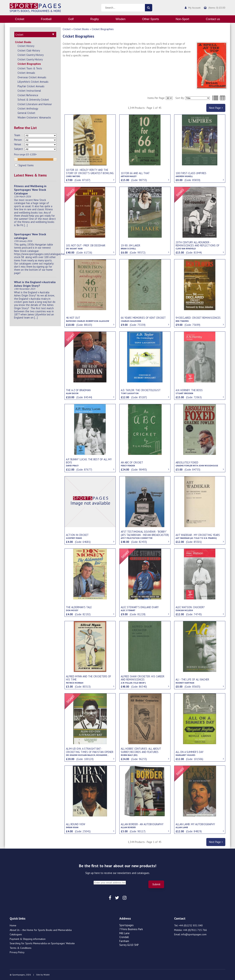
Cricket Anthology (28, 109)
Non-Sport (182, 19)
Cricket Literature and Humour (35, 104)
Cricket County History (30, 59)
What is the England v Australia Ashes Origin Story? (35, 284)
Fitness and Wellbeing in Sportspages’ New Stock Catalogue (30, 190)
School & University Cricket (33, 100)
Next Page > (216, 108)
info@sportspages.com (194, 934)
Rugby (95, 19)
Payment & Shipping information (28, 939)
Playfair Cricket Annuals (31, 86)
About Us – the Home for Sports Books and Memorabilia (41, 930)
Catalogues (16, 934)
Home (13, 925)
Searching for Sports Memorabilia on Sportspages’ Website (42, 943)
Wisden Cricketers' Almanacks (34, 117)
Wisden (121, 19)
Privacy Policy (17, 952)
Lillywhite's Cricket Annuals (33, 82)
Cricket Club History (29, 50)
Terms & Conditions (21, 948)
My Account (194, 8)
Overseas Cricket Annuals (32, 77)
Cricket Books (23, 42)
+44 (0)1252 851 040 (191, 925)
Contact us (213, 19)
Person (18, 140)
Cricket (20, 19)
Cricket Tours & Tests (30, 68)
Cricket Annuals (26, 73)
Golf (71, 19)
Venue (18, 144)
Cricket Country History (31, 55)
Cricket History (26, 46)
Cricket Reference (28, 95)
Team (17, 135)
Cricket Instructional (29, 91)
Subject (18, 149)
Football (46, 19)
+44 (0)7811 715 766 (195, 930)
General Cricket (26, 113)
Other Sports (151, 19)
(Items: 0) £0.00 (217, 8)
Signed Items (24, 165)
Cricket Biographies (29, 64)
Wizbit (47, 975)
